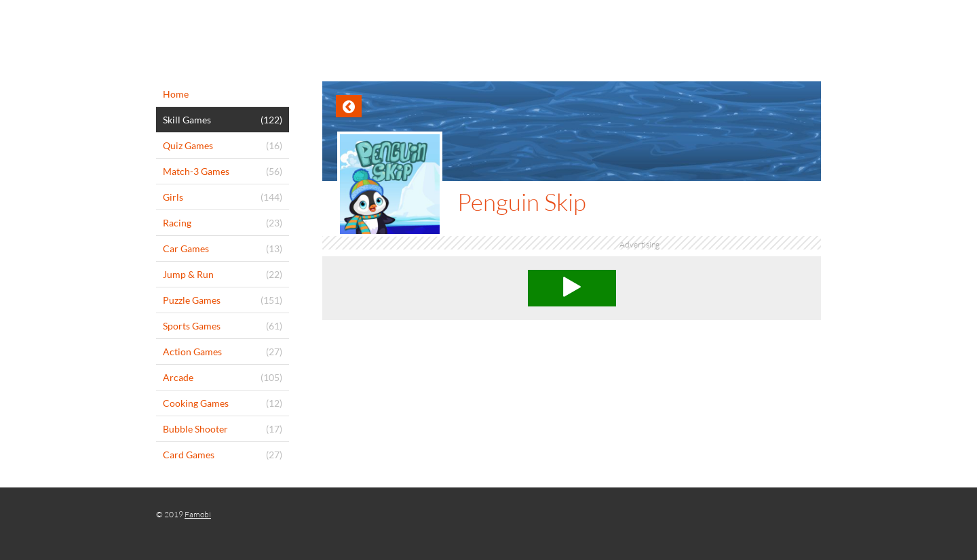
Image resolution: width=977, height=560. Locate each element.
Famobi (198, 514)
